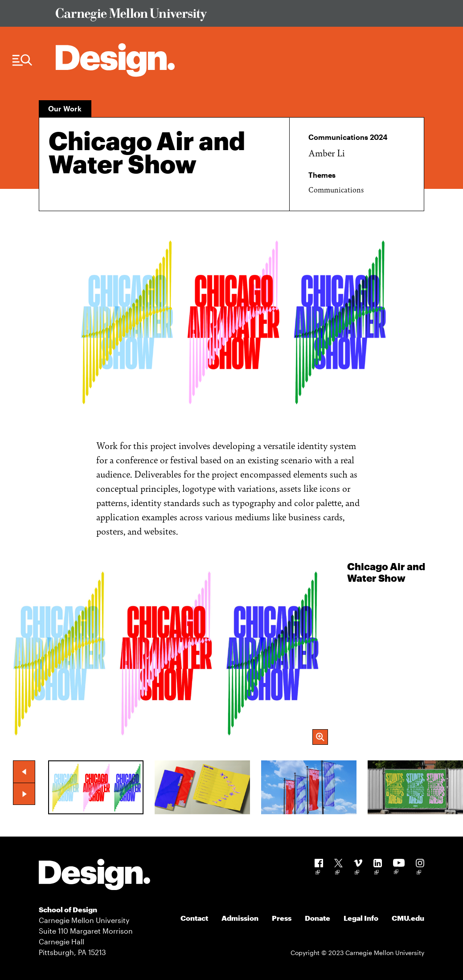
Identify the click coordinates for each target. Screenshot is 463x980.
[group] (231, 653)
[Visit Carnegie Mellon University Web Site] (235, 16)
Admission (240, 918)
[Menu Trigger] (22, 60)
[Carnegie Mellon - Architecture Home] (115, 60)
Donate (318, 918)
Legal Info (361, 918)
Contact (194, 918)
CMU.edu (408, 918)
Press (282, 918)
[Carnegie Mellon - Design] (94, 876)
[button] (24, 772)
